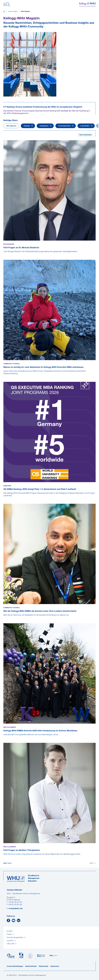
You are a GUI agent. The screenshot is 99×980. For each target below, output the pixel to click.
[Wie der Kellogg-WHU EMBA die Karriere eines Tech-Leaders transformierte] (4, 618)
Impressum (55, 966)
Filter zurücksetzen (85, 135)
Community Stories (64, 126)
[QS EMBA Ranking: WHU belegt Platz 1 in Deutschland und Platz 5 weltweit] (4, 498)
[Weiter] (93, 863)
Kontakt (10, 931)
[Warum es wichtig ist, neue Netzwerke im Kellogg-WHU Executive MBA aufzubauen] (4, 376)
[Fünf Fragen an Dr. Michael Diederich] (4, 254)
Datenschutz (44, 966)
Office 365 (11, 944)
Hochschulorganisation (15, 938)
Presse (9, 934)
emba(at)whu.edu (16, 909)
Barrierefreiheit (31, 966)
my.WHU (10, 941)
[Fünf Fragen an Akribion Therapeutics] (4, 857)
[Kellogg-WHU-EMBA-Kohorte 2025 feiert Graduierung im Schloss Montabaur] (4, 737)
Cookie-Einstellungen (15, 966)
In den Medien (85, 126)
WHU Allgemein (11, 126)
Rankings (27, 126)
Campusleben (44, 126)
